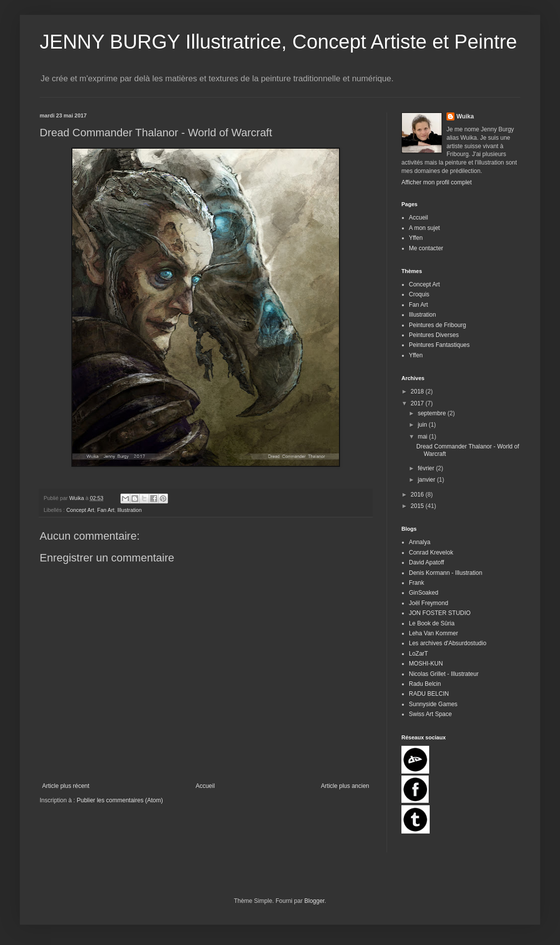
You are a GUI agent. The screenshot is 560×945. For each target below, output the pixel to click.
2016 (418, 495)
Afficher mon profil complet (437, 182)
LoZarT (419, 654)
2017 (418, 403)
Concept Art (80, 510)
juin (423, 425)
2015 (418, 506)
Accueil (205, 786)
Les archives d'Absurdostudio (448, 643)
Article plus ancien (345, 786)
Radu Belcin (425, 684)
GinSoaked (423, 593)
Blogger (314, 901)
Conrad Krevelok (431, 553)
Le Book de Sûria (432, 623)
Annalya (420, 542)
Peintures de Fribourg (437, 325)
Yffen (416, 238)
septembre (433, 413)
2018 (418, 391)
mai (423, 437)
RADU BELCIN (429, 694)
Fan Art (106, 510)
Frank (417, 583)
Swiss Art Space (430, 714)
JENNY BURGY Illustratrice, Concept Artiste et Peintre (278, 42)
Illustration (130, 510)
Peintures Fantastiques (439, 345)
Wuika (465, 116)
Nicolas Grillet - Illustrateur (444, 674)
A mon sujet (424, 228)
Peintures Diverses (434, 335)
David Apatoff (426, 562)
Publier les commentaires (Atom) (120, 800)
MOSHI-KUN (426, 664)
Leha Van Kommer (433, 633)
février (427, 468)
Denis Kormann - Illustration (446, 573)
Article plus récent (66, 786)
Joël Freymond (428, 603)
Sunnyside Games (433, 704)
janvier (427, 480)
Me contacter (426, 248)
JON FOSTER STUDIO (440, 613)
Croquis (419, 294)
